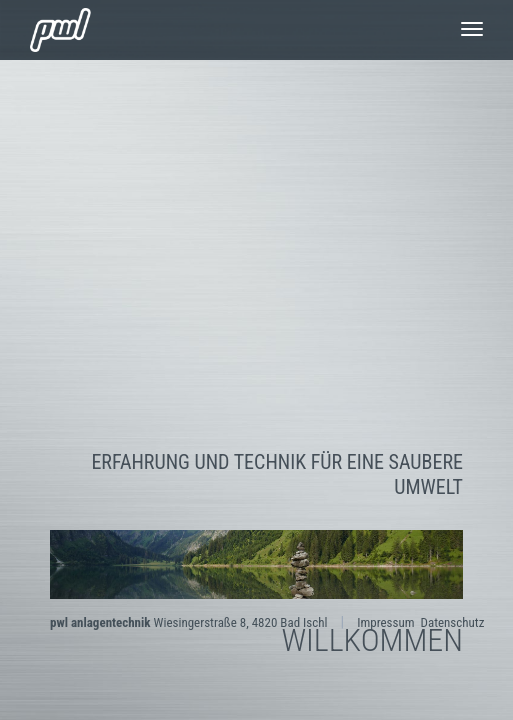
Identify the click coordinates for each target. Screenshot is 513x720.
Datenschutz (452, 622)
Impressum (385, 622)
